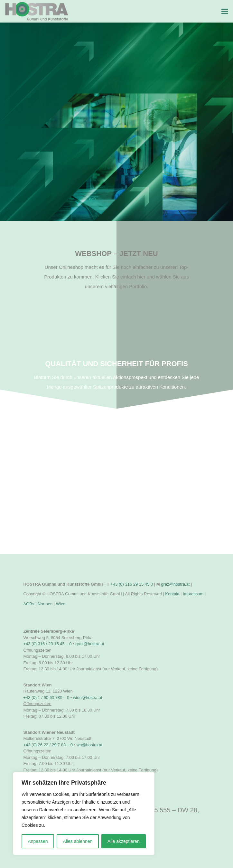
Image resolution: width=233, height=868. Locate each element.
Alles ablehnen (78, 841)
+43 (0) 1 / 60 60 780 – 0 (46, 698)
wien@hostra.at (88, 698)
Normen (45, 604)
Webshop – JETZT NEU (116, 254)
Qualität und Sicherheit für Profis (116, 364)
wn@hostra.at (89, 745)
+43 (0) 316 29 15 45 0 (132, 584)
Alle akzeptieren (124, 841)
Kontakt (172, 594)
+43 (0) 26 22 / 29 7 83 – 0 (48, 745)
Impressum (193, 594)
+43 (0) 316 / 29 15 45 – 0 (47, 644)
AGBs (29, 604)
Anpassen (38, 841)
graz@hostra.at (175, 584)
